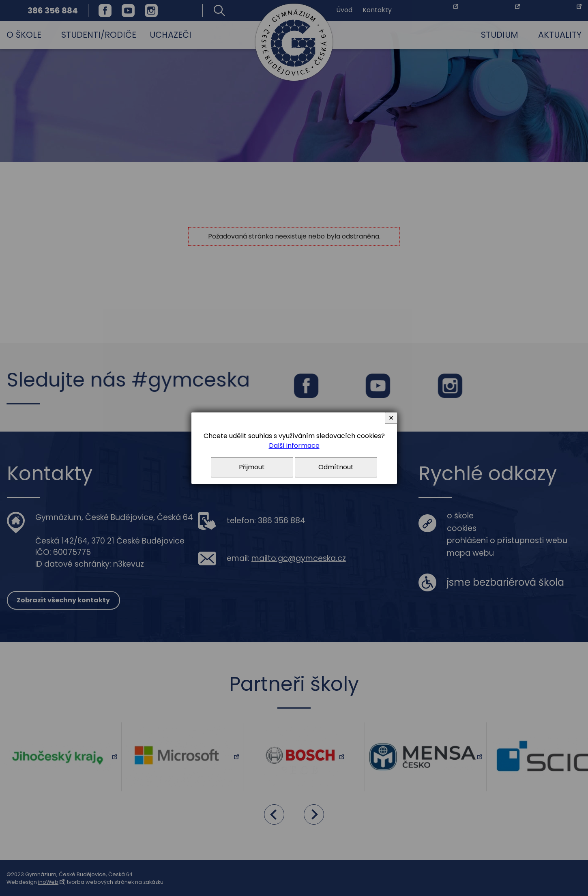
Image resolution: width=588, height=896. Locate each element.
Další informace (294, 446)
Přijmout (252, 467)
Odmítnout (336, 467)
